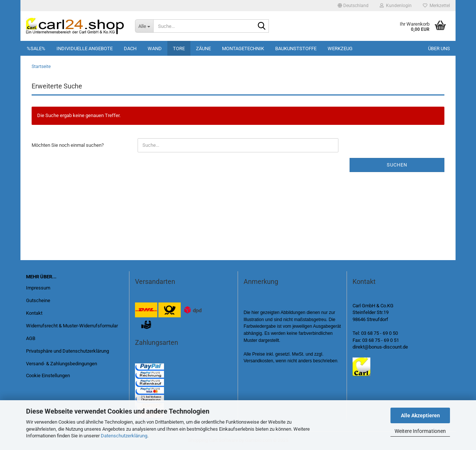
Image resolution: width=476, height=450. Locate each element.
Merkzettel (436, 6)
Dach (130, 48)
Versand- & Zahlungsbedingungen (62, 364)
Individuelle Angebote (85, 48)
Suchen (397, 165)
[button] (353, 6)
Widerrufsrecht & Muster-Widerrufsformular (72, 326)
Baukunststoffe (296, 48)
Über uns (439, 48)
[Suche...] (144, 26)
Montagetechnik (243, 48)
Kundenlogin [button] (396, 6)
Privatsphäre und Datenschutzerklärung (67, 351)
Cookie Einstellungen (48, 375)
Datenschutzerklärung (124, 436)
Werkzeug (340, 48)
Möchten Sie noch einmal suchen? (68, 145)
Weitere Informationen (420, 431)
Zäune (203, 48)
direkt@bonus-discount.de (380, 347)
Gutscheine (38, 300)
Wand (155, 48)
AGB (31, 338)
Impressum (38, 288)
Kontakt (34, 313)
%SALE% (36, 48)
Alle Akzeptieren (420, 415)
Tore (179, 48)
